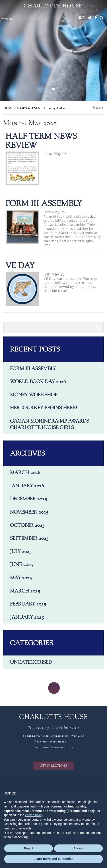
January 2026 (27, 486)
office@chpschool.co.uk (58, 747)
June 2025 (22, 564)
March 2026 (25, 472)
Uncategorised (31, 662)
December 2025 (29, 499)
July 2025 (21, 551)
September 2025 (29, 538)
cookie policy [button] (34, 815)
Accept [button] (79, 848)
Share (98, 108)
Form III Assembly (33, 368)
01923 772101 (58, 742)
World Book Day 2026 (38, 381)
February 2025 (28, 604)
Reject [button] (29, 848)
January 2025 (27, 617)
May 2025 (21, 577)
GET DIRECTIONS (53, 766)
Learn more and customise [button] (53, 859)
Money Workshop (34, 395)
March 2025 (25, 591)
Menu (7, 19)
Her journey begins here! (44, 408)
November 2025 (29, 512)
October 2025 (27, 525)
